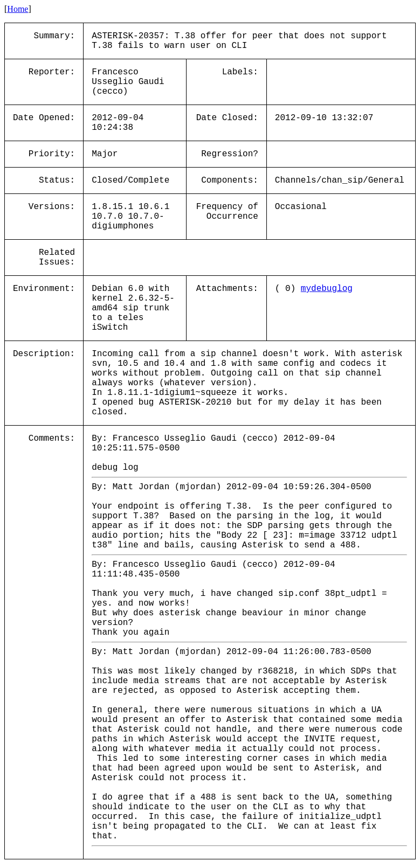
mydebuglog (327, 289)
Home (18, 9)
